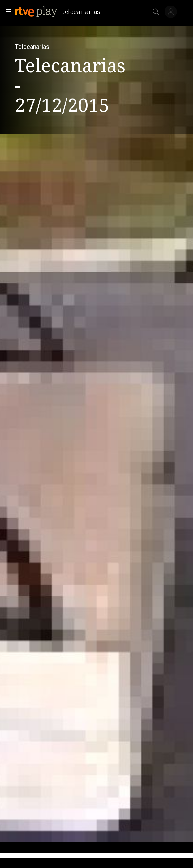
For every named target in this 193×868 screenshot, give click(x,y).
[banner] (60, 12)
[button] (7, 12)
